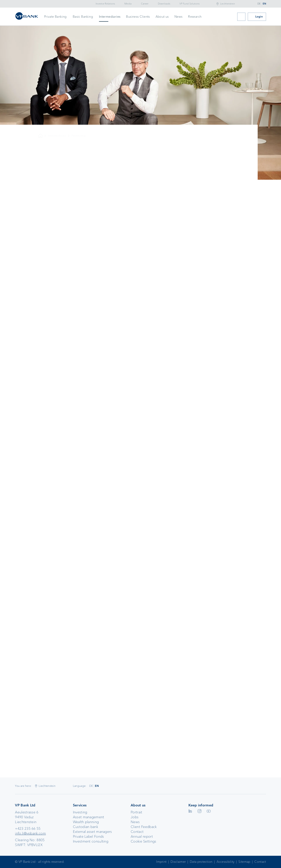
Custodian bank (85, 827)
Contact (137, 832)
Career (145, 4)
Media (128, 4)
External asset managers (92, 832)
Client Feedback (144, 827)
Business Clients (138, 17)
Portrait (136, 812)
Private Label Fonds (88, 837)
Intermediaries (110, 17)
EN (264, 4)
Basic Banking (83, 17)
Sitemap (244, 862)
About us (162, 17)
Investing (80, 812)
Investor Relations (105, 4)
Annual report (142, 837)
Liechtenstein (228, 4)
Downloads (164, 4)
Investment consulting (91, 841)
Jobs (135, 817)
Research (195, 17)
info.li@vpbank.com (30, 833)
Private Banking (55, 17)
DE (259, 4)
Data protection (201, 862)
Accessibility (226, 862)
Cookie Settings (144, 841)
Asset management (89, 817)
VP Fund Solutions (190, 4)
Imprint (161, 862)
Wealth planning (86, 822)
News (179, 17)
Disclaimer (178, 862)
